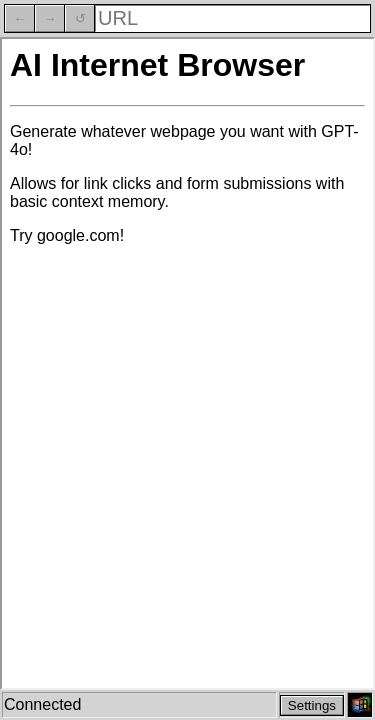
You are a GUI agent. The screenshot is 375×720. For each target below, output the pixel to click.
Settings (312, 705)
